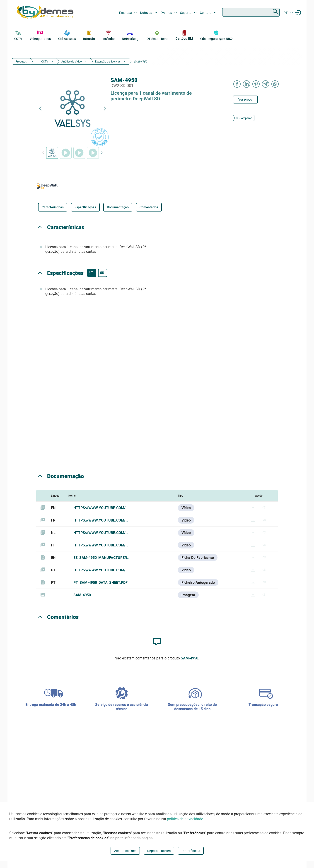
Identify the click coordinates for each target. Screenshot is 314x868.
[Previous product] (40, 109)
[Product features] (92, 273)
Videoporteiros (40, 35)
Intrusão (89, 35)
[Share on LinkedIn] (247, 84)
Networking (130, 35)
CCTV (18, 35)
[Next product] (105, 109)
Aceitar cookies (125, 851)
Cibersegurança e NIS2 (216, 35)
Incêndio (109, 35)
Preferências (191, 851)
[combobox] (251, 12)
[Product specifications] (103, 273)
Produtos (21, 61)
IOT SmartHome (157, 35)
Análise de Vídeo (72, 61)
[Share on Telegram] (266, 84)
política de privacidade (185, 819)
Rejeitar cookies (159, 851)
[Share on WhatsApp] (275, 84)
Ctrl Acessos (67, 35)
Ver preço (245, 99)
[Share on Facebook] (237, 84)
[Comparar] (244, 118)
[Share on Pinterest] (256, 84)
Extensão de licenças (108, 61)
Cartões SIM (184, 35)
